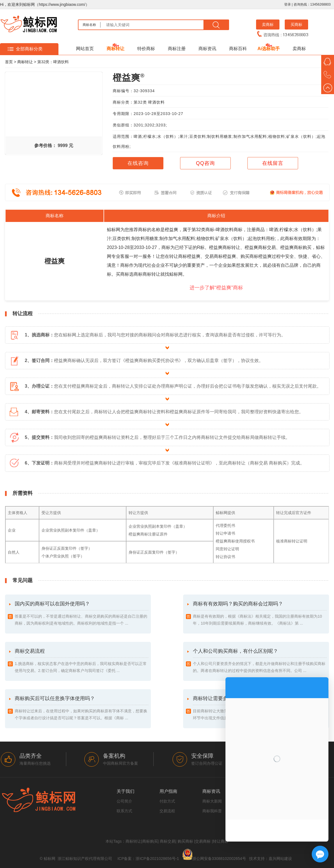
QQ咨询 (205, 163)
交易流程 (167, 811)
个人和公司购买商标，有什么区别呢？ (260, 661)
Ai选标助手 (269, 49)
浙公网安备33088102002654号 (219, 859)
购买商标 (185, 841)
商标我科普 (212, 811)
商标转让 (116, 49)
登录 (288, 4)
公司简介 (124, 801)
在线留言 (273, 163)
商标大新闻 (212, 801)
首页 (9, 62)
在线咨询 (138, 163)
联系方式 (124, 811)
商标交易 (168, 841)
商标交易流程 (82, 661)
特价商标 (146, 49)
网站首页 (85, 49)
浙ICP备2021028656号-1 (157, 859)
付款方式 (167, 801)
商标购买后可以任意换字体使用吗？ (82, 709)
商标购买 (150, 841)
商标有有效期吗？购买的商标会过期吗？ (260, 614)
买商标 (296, 25)
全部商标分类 (29, 49)
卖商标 (268, 25)
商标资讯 (207, 49)
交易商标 (203, 841)
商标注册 (177, 49)
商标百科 (238, 49)
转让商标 (221, 841)
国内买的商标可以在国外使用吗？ (82, 614)
